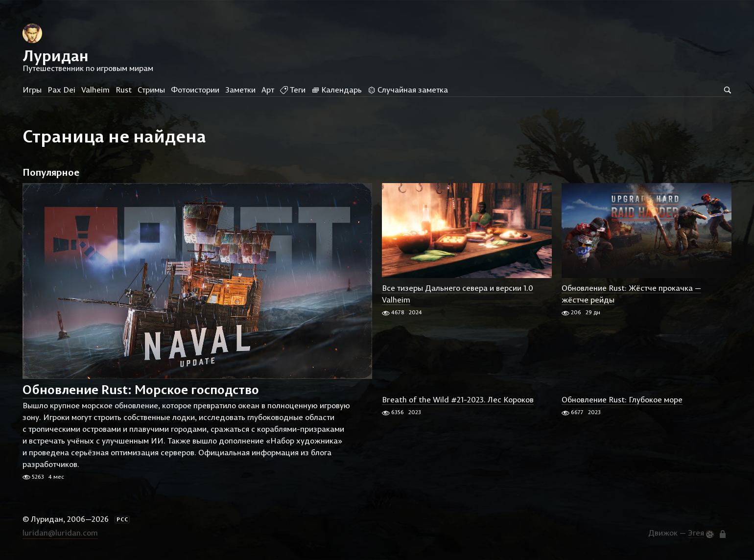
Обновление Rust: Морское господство (141, 390)
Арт (268, 90)
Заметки (240, 90)
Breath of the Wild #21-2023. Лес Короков (458, 399)
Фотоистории (195, 90)
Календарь (337, 90)
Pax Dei (61, 90)
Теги (293, 90)
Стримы (151, 90)
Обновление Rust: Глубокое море (622, 399)
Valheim (95, 90)
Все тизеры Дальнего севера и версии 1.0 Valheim (458, 294)
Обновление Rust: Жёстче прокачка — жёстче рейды (631, 294)
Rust (124, 90)
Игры (32, 90)
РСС (122, 519)
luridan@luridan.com (60, 533)
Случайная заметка (408, 90)
